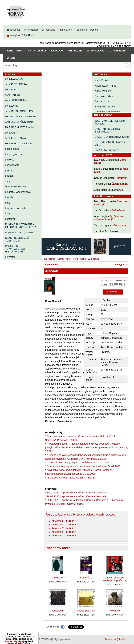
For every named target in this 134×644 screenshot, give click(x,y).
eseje (8, 181)
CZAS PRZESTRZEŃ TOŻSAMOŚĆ (17, 239)
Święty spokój (120, 184)
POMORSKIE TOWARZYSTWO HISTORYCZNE (15, 249)
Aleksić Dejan (102, 80)
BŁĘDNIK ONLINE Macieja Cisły (110, 143)
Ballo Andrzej (102, 101)
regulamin (81, 30)
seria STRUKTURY (16, 100)
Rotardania (118, 210)
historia (9, 197)
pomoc (94, 30)
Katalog (57, 51)
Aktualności (37, 51)
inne (7, 214)
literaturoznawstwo (15, 187)
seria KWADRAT (14, 79)
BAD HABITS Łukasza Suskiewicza (107, 130)
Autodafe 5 (58, 521)
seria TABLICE (13, 95)
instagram (33, 30)
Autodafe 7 (58, 528)
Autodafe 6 (58, 532)
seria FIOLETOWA (15, 138)
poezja (9, 170)
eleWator (10, 257)
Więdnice (115, 611)
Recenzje (75, 51)
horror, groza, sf (14, 154)
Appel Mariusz (103, 91)
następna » (121, 265)
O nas (11, 58)
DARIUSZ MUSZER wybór (20, 127)
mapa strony (65, 30)
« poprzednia (52, 265)
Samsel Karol (64, 259)
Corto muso (120, 225)
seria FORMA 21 (14, 90)
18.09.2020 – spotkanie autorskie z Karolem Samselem (77, 496)
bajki (8, 203)
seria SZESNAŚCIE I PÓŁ (20, 111)
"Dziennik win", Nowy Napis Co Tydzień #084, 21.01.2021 (79, 462)
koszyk (14, 35)
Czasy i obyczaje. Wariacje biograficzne (115, 579)
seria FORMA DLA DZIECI (20, 143)
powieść (10, 160)
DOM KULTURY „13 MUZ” (20, 232)
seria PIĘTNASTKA (16, 84)
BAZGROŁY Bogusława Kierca (112, 137)
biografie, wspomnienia (18, 192)
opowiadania (12, 165)
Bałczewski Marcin (105, 107)
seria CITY (11, 133)
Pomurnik (121, 178)
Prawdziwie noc (86, 611)
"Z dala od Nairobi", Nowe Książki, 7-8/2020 (71, 478)
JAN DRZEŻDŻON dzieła (19, 122)
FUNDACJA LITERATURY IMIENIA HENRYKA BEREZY (21, 226)
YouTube (50, 30)
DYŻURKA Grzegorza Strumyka (107, 151)
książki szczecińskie (16, 208)
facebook (15, 30)
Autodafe (58, 578)
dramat (9, 176)
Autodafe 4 (58, 525)
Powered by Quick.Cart (115, 639)
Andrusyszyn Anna (105, 86)
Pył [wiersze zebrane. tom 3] (109, 218)
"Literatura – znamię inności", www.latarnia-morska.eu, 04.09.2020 (84, 466)
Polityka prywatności (62, 639)
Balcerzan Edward (105, 96)
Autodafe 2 (58, 536)
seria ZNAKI (12, 106)
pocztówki (11, 219)
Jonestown (58, 611)
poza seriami (12, 149)
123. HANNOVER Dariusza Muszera (110, 122)
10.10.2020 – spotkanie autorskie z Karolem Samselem (77, 493)
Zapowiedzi (117, 51)
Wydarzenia (95, 51)
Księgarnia (15, 51)
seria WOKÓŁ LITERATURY (21, 116)
